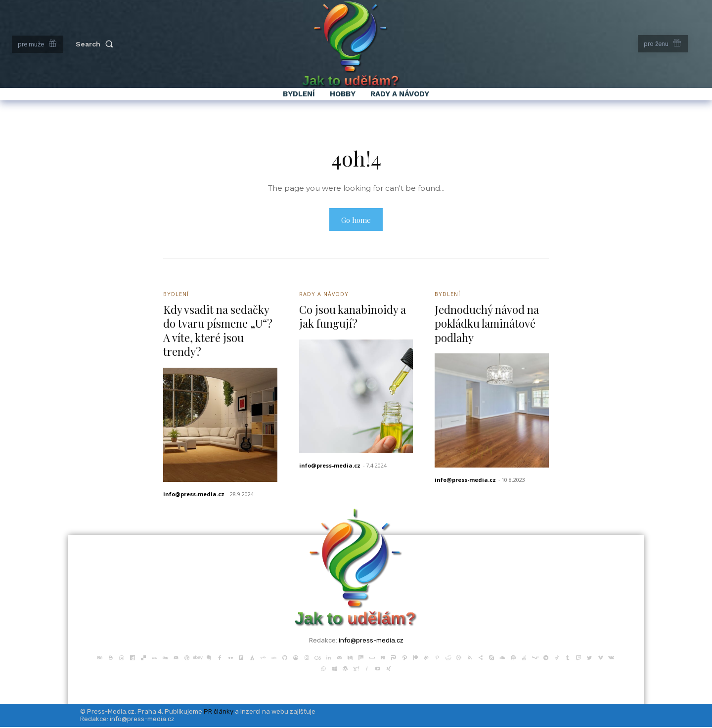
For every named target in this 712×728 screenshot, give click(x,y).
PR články (219, 712)
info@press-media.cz (194, 495)
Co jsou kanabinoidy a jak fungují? (353, 318)
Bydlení (176, 295)
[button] (96, 44)
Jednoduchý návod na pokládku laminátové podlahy (487, 324)
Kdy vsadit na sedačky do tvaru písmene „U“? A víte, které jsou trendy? (218, 332)
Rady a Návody (324, 295)
